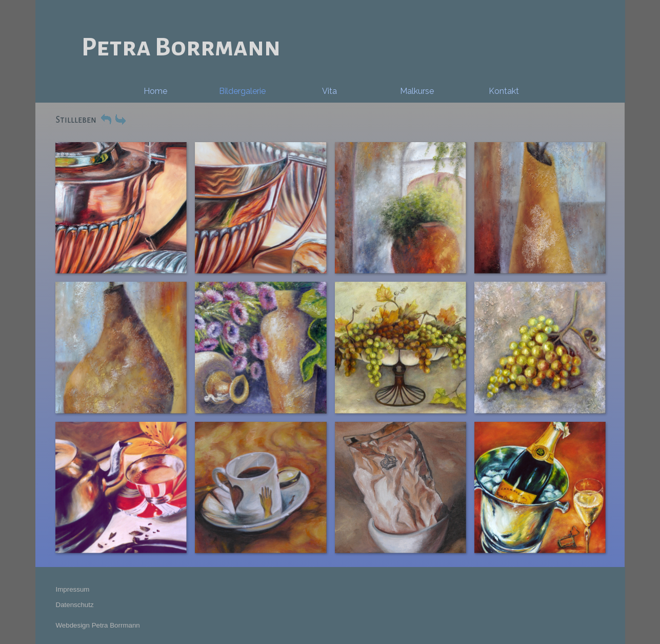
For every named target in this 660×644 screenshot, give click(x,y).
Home (155, 91)
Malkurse (417, 91)
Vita (329, 91)
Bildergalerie (242, 91)
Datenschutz (75, 605)
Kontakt (504, 91)
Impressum (73, 589)
